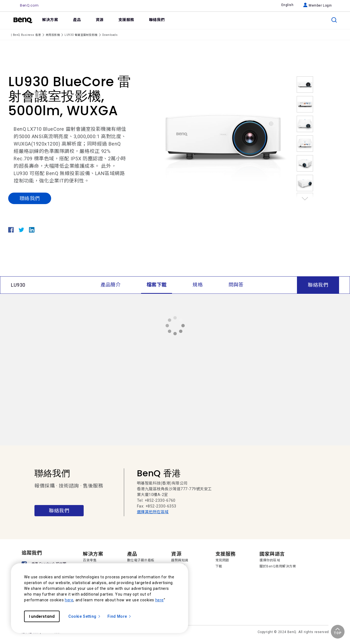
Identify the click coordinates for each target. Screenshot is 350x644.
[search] (334, 20)
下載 (219, 566)
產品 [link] (77, 20)
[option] (223, 138)
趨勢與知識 (180, 560)
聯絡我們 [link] (157, 20)
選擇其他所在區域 (153, 512)
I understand (42, 616)
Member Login (318, 5)
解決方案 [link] (50, 20)
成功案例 (178, 566)
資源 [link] (100, 20)
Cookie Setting (85, 616)
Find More (119, 616)
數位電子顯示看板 (141, 560)
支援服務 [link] (126, 20)
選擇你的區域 (270, 560)
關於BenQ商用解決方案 (278, 566)
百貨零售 (90, 560)
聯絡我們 (30, 198)
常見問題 (222, 560)
